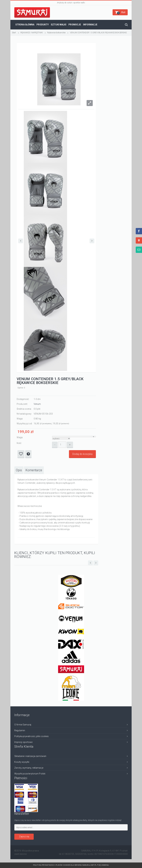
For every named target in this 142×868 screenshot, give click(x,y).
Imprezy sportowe (23, 742)
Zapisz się (24, 836)
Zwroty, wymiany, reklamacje (29, 768)
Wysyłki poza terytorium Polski (30, 774)
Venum (37, 404)
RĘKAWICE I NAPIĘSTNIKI (32, 33)
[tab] (19, 470)
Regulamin (20, 730)
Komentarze (34, 470)
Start (14, 33)
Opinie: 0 (21, 388)
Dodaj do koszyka (82, 454)
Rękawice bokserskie (56, 33)
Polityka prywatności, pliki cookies (32, 736)
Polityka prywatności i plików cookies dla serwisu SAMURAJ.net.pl (66, 865)
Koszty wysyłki (22, 762)
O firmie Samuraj (23, 725)
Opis (19, 470)
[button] (120, 12)
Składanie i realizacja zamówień (30, 756)
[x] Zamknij (104, 865)
